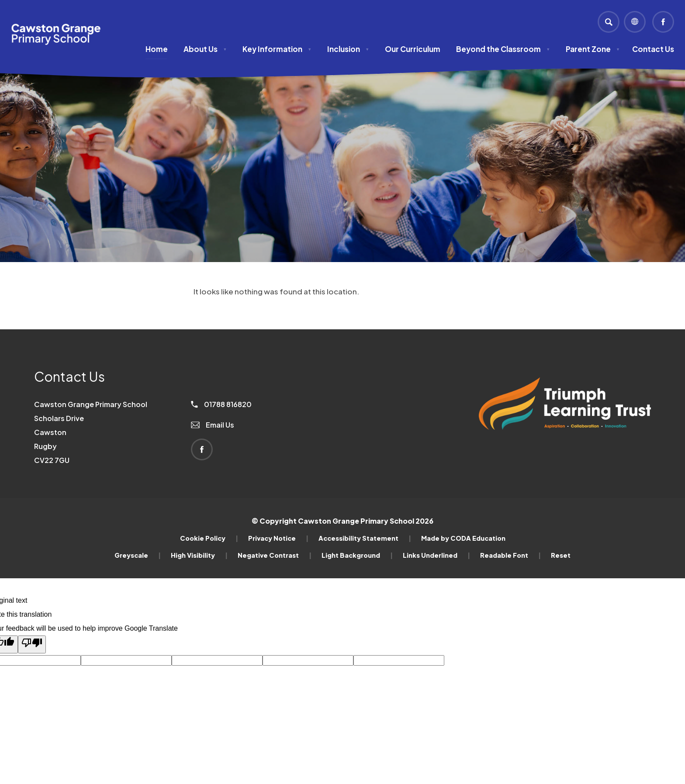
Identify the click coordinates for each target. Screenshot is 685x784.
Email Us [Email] (213, 425)
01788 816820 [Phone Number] (221, 404)
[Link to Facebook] (663, 22)
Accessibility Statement (365, 538)
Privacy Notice (278, 538)
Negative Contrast (275, 555)
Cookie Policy (209, 538)
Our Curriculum (413, 49)
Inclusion (348, 49)
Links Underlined (436, 555)
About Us (205, 49)
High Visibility (199, 555)
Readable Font (510, 555)
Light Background (357, 555)
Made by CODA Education (463, 538)
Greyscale (138, 555)
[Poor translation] (32, 644)
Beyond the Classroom (503, 49)
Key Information (277, 49)
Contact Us (653, 49)
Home (157, 49)
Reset (561, 555)
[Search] (609, 22)
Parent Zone (593, 49)
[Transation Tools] (635, 22)
